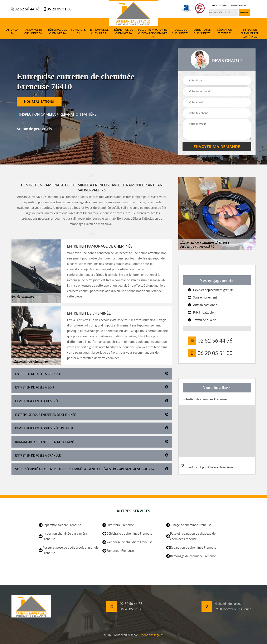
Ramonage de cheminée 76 (99, 32)
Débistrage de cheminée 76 (58, 32)
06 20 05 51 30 (59, 9)
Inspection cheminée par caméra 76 (250, 33)
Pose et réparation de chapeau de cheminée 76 (153, 33)
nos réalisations (39, 102)
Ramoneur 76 (12, 32)
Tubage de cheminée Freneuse (191, 525)
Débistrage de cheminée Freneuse (129, 533)
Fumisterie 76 (79, 32)
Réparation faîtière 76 (224, 32)
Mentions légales (152, 635)
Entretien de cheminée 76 (202, 32)
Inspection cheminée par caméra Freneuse (65, 536)
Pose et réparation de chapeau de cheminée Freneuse (193, 536)
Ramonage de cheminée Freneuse (193, 556)
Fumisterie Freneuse (120, 525)
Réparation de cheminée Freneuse (193, 547)
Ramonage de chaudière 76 (33, 32)
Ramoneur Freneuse (120, 551)
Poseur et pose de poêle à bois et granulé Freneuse (71, 550)
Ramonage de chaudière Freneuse (129, 542)
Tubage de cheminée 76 (180, 32)
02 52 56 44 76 (26, 9)
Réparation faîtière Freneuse (62, 525)
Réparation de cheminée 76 (124, 32)
